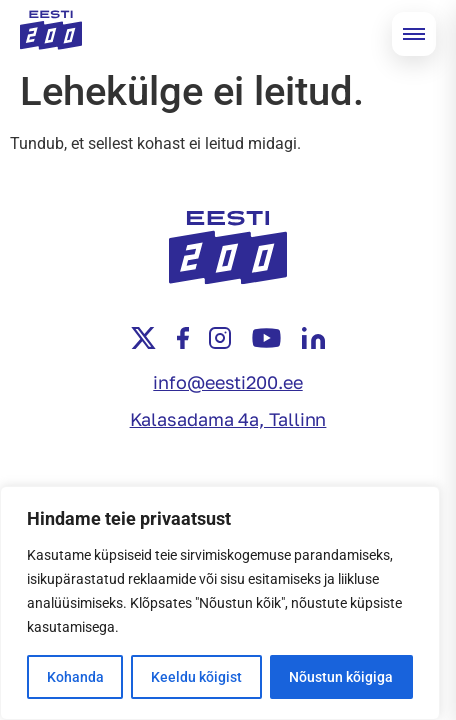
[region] (220, 603)
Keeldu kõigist (196, 677)
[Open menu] (414, 34)
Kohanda (75, 677)
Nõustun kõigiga (341, 677)
